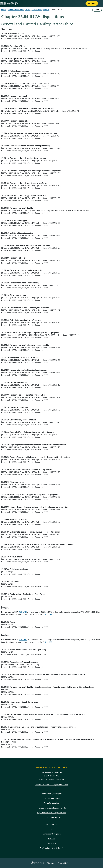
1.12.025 (48, 614)
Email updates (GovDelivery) (51, 848)
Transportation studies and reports (52, 808)
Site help (52, 839)
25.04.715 (23, 640)
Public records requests (52, 834)
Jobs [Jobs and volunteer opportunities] (51, 829)
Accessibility (51, 824)
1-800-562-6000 (51, 776)
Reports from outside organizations (51, 813)
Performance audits (52, 798)
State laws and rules (16, 10)
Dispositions (37, 10)
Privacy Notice (64, 863)
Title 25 (46, 10)
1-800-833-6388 (60, 779)
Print (97, 10)
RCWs (28, 10)
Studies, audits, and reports (52, 793)
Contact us (52, 843)
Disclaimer (51, 863)
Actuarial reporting (52, 803)
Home (4, 10)
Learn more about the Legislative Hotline (52, 785)
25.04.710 (23, 612)
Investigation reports (51, 817)
